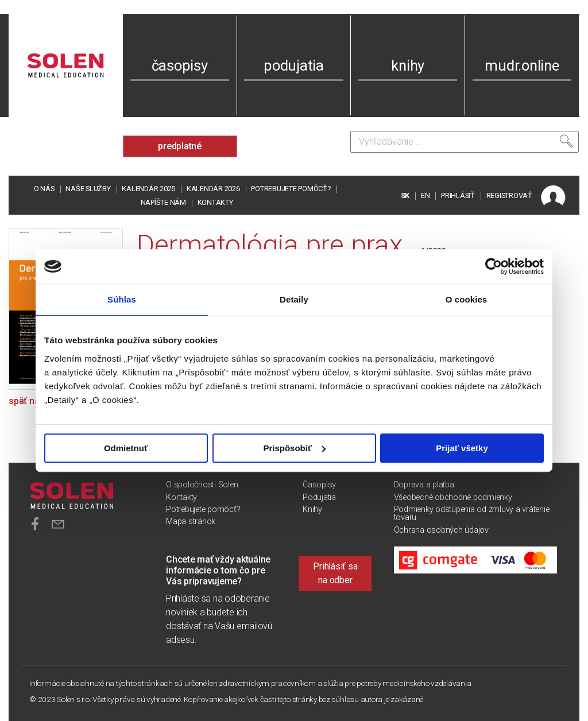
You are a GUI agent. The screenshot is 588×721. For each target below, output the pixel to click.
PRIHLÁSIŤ (458, 195)
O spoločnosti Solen (202, 485)
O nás (44, 189)
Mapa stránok (191, 522)
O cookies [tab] (467, 299)
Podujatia (319, 497)
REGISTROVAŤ (509, 195)
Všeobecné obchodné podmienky (453, 497)
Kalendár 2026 (213, 189)
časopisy (180, 65)
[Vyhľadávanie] (465, 142)
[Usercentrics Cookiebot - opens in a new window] (494, 266)
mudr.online (522, 65)
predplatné (180, 146)
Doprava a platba (424, 485)
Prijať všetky (462, 448)
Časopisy (319, 485)
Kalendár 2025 (148, 189)
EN (425, 195)
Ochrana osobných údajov (441, 530)
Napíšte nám (163, 202)
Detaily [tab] (294, 299)
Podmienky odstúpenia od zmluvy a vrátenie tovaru (472, 513)
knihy (408, 65)
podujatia (294, 65)
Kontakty (215, 202)
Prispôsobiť (294, 448)
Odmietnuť (126, 448)
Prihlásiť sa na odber (335, 573)
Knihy (312, 509)
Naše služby (88, 189)
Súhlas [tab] (122, 299)
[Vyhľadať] (566, 141)
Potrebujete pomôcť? (291, 189)
